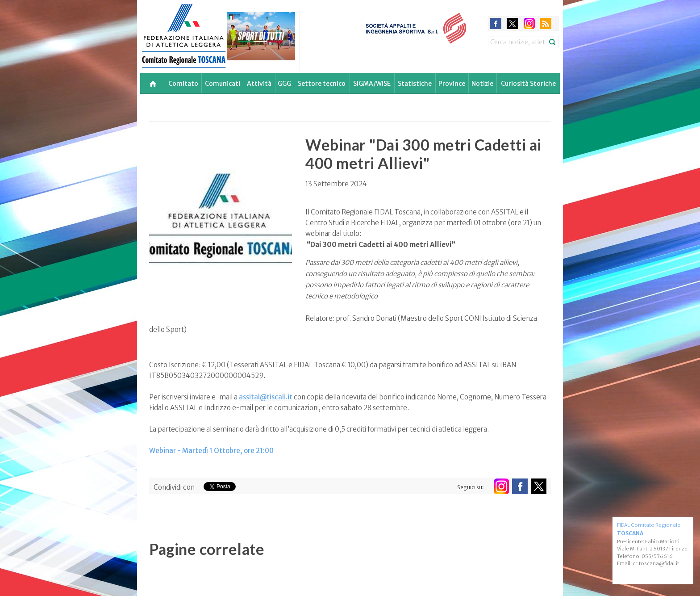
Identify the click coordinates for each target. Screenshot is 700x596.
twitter (512, 23)
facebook (496, 23)
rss (546, 23)
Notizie (482, 84)
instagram (529, 23)
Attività (259, 84)
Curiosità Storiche (528, 84)
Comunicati (223, 84)
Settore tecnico (322, 84)
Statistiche (415, 84)
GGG (284, 84)
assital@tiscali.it (266, 397)
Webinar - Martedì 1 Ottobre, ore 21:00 (211, 451)
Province (452, 84)
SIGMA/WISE (372, 84)
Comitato (183, 84)
